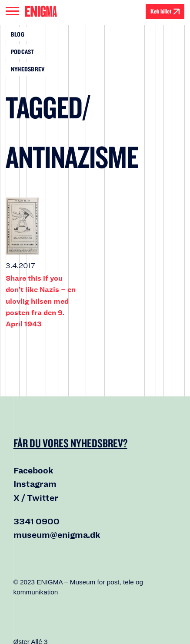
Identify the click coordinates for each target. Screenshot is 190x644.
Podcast (23, 52)
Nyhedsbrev (28, 69)
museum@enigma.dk (57, 535)
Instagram (35, 484)
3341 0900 (37, 522)
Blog (18, 34)
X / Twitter (36, 498)
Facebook (33, 471)
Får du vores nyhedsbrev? (70, 443)
